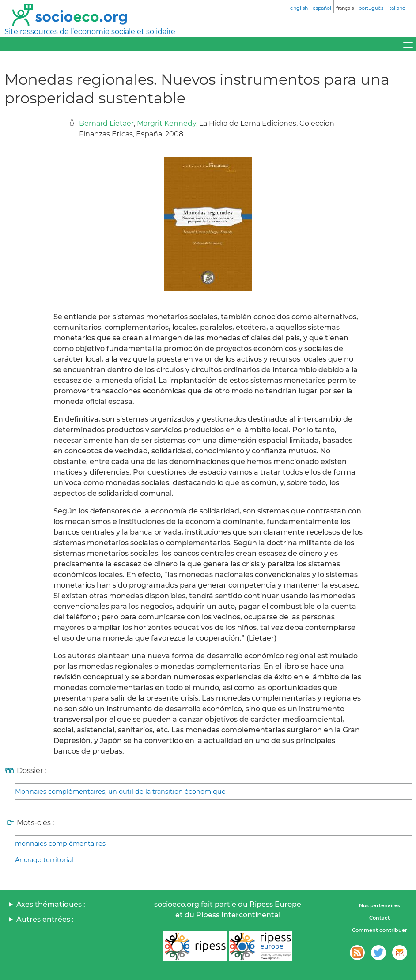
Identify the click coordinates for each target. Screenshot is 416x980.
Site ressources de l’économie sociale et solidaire (90, 32)
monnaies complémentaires (60, 844)
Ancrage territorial (44, 860)
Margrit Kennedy (166, 123)
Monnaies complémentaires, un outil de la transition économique (120, 792)
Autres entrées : (45, 919)
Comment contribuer (380, 930)
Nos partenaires (380, 905)
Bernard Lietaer (106, 123)
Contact (380, 918)
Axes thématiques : (51, 904)
